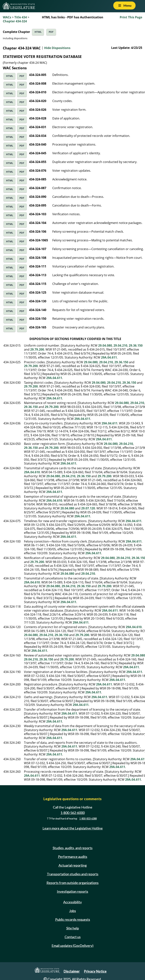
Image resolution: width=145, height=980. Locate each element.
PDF (51, 32)
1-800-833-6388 (88, 819)
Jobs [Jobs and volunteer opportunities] (72, 911)
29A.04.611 (109, 357)
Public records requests (73, 919)
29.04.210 (120, 345)
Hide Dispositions (57, 48)
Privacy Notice (95, 971)
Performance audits (73, 857)
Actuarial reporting (73, 865)
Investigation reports (72, 891)
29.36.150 (136, 345)
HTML (38, 32)
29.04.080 (105, 345)
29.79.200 (37, 349)
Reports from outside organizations (72, 883)
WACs (7, 17)
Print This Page (131, 17)
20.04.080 (67, 508)
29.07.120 (88, 508)
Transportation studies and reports (73, 874)
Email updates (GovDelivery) (72, 946)
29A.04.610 (32, 472)
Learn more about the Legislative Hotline (73, 828)
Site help (73, 928)
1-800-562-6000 (72, 813)
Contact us (73, 937)
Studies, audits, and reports (73, 848)
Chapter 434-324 (15, 21)
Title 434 (21, 17)
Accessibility (72, 902)
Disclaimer (72, 971)
